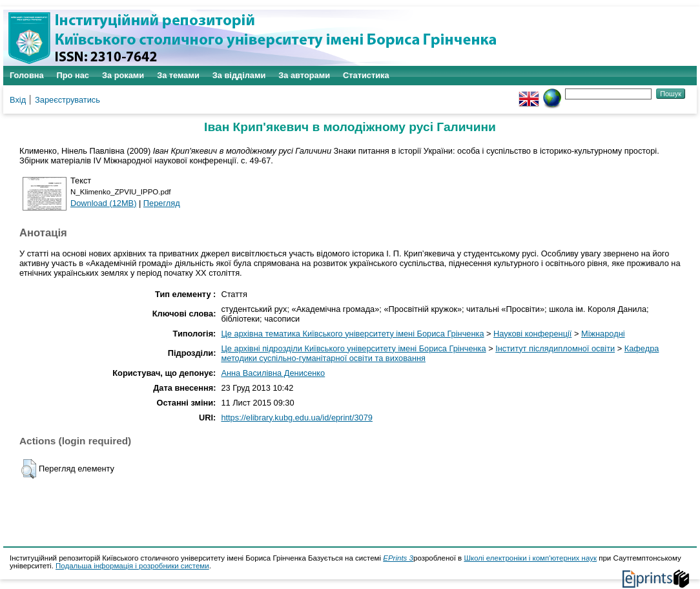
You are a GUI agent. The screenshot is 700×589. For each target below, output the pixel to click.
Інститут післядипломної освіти (555, 348)
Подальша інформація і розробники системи (132, 566)
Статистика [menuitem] (366, 75)
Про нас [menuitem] (73, 75)
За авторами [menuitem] (304, 75)
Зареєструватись (67, 100)
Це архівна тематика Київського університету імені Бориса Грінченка (352, 334)
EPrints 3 (398, 558)
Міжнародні (603, 334)
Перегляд (162, 203)
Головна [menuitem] (27, 75)
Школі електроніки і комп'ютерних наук (530, 558)
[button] (29, 469)
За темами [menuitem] (178, 75)
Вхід (18, 100)
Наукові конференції (532, 334)
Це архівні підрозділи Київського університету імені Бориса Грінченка (353, 348)
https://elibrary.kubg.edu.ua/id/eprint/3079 (297, 418)
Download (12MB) (103, 203)
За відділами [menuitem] (239, 75)
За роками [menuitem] (123, 75)
